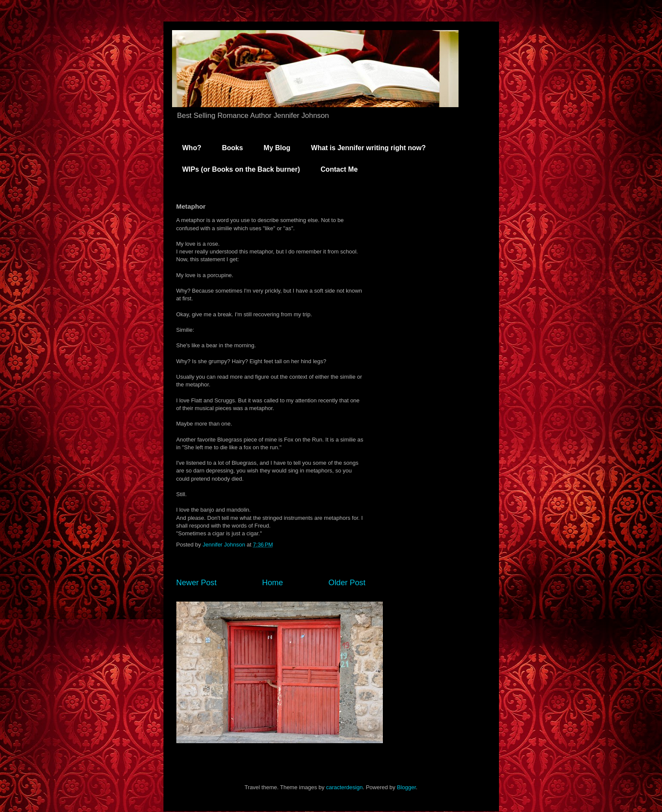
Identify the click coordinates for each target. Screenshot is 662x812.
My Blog (277, 148)
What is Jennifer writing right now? (368, 148)
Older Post (347, 583)
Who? (192, 148)
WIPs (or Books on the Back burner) (241, 169)
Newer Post (197, 583)
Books (232, 148)
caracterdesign (344, 787)
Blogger (406, 787)
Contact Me (339, 169)
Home (272, 583)
